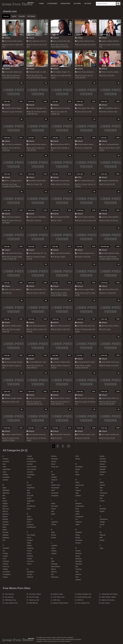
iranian (53, 509)
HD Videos (31, 16)
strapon (53, 78)
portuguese (79, 517)
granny (5, 259)
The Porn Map (34, 597)
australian (6, 477)
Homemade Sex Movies (110, 594)
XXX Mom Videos (35, 594)
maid (53, 561)
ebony (101, 404)
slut (87, 368)
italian (53, 514)
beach (5, 501)
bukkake (6, 535)
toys (101, 498)
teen (58, 114)
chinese (5, 564)
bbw (5, 257)
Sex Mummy (9, 597)
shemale (78, 553)
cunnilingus (31, 475)
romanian (79, 540)
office (68, 329)
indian (53, 503)
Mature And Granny (108, 600)
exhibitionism (31, 527)
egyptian (30, 519)
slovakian (79, 561)
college (5, 569)
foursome (30, 561)
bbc (5, 75)
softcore (78, 574)
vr (100, 527)
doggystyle (31, 501)
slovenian (79, 564)
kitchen (77, 78)
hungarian (55, 496)
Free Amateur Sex (83, 603)
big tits (11, 45)
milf (22, 45)
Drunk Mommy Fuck (84, 597)
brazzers (36, 45)
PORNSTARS (65, 4)
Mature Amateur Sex (84, 594)
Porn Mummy (9, 594)
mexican (54, 572)
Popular (6, 16)
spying (102, 456)
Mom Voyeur (106, 603)
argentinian (6, 469)
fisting (29, 553)
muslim (78, 459)
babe (30, 75)
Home (41, 4)
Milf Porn (80, 600)
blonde (39, 112)
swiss (102, 475)
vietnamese (104, 519)
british (5, 530)
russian (78, 543)
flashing (30, 556)
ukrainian (103, 509)
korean (54, 538)
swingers (103, 472)
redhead (43, 78)
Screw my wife (34, 600)
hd (14, 45)
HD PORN (77, 4)
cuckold (30, 464)
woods (102, 540)
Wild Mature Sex (11, 600)
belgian (5, 503)
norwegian (79, 467)
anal (54, 45)
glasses (54, 456)
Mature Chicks (58, 594)
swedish (103, 469)
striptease (103, 467)
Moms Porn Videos (17, 4)
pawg (77, 511)
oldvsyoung (6, 150)
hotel (53, 490)
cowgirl (29, 456)
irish (52, 511)
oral (36, 114)
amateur (6, 184)
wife (101, 47)
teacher (102, 485)
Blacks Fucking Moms (61, 603)
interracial (13, 78)
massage (85, 329)
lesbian (63, 75)
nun (77, 472)
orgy (77, 493)
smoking (78, 569)
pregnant (79, 522)
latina (18, 78)
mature (18, 45)
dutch (29, 509)
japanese (54, 522)
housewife (55, 493)
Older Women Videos (109, 597)
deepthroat (31, 488)
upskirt (102, 511)
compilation (7, 574)
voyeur (102, 524)
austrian (5, 480)
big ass (6, 45)
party (77, 509)
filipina (29, 545)
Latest (14, 16)
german (84, 112)
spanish (78, 580)
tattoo (116, 112)
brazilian (6, 522)
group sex (55, 467)
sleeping (78, 559)
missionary (55, 577)
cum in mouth (32, 467)
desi (28, 490)
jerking (54, 524)
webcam (103, 535)
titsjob (102, 496)
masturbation (55, 566)
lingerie (18, 329)
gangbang (30, 572)
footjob (29, 559)
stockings (103, 461)
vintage (102, 522)
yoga (101, 548)
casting (79, 112)
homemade (6, 78)
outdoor (38, 78)
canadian (6, 548)
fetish (11, 329)
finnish (29, 551)
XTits (78, 177)
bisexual (6, 514)
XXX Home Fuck (59, 597)
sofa (18, 402)
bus (4, 540)
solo (77, 577)
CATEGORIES (52, 4)
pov (19, 186)
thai (101, 490)
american (79, 148)
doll (28, 503)
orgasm (63, 257)
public (77, 524)
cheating (36, 257)
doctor (29, 498)
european (30, 524)
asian (5, 472)
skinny (78, 556)
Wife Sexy (57, 600)
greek (53, 464)
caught (5, 556)
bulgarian (6, 538)
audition (5, 475)
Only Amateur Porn (11, 603)
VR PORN (88, 4)
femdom (30, 540)
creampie (109, 45)
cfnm (4, 559)
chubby (20, 257)
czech (53, 47)
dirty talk (30, 496)
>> (68, 446)
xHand (6, 38)
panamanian (80, 506)
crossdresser (31, 461)
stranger (108, 329)
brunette (85, 45)
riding (78, 535)
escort (29, 522)
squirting (103, 459)
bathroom (6, 493)
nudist (78, 469)
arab (4, 467)
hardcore (58, 47)
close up (6, 566)
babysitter (6, 490)
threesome (104, 493)
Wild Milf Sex (33, 603)
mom (4, 47)
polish (77, 514)
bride (4, 527)
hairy (40, 45)
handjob (108, 259)
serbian (78, 551)
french (84, 220)
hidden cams (56, 485)
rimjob (78, 538)
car (66, 45)
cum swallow (31, 469)
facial (29, 538)
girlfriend (30, 577)
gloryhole (54, 459)
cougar (12, 112)
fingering (30, 548)
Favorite (22, 16)
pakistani (79, 503)
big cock (79, 45)
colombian (6, 572)
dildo (29, 493)
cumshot (30, 472)
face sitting (31, 535)
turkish (102, 501)
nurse (77, 475)
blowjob (5, 519)
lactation (54, 545)
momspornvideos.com (18, 640)
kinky (28, 150)
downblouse (31, 506)
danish (29, 485)
